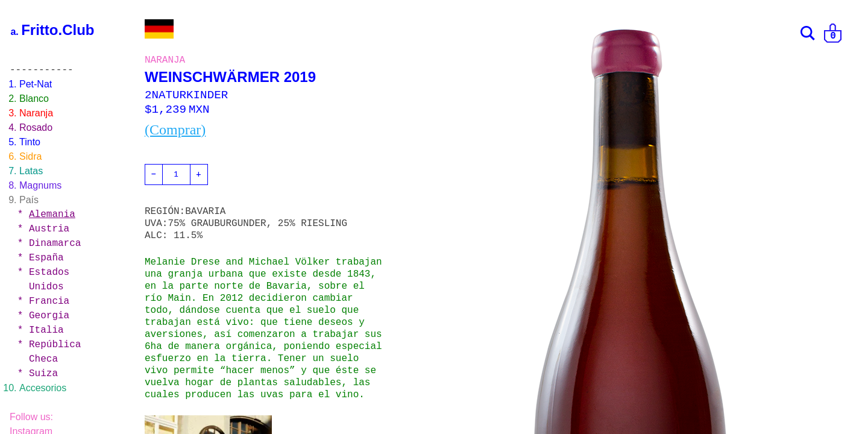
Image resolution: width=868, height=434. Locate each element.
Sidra (30, 156)
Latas (31, 171)
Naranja (36, 113)
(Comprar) (175, 130)
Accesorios (43, 388)
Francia (49, 301)
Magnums (40, 185)
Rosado (36, 127)
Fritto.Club (58, 30)
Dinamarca (55, 244)
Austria (49, 229)
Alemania (52, 215)
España (46, 258)
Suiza (43, 374)
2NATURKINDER (186, 95)
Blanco (34, 99)
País (29, 200)
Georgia (49, 316)
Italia (46, 330)
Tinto (30, 142)
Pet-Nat (36, 84)
